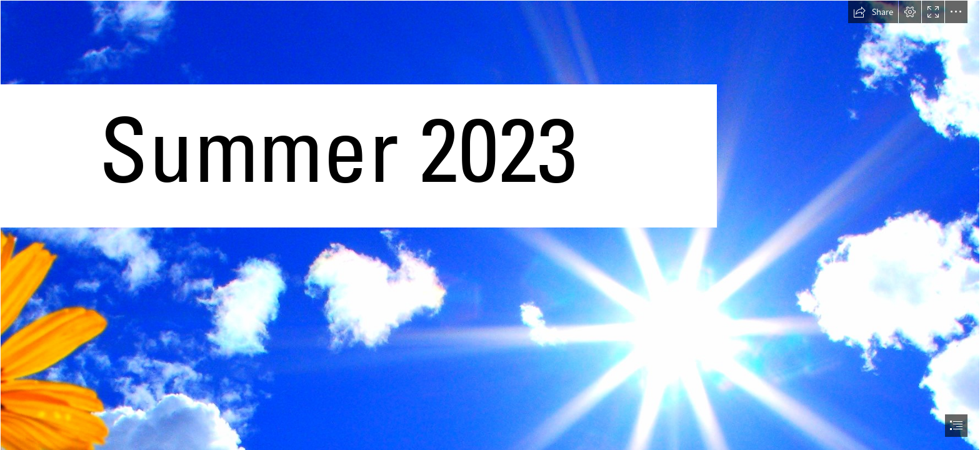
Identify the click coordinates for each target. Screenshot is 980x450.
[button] (873, 12)
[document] (490, 225)
